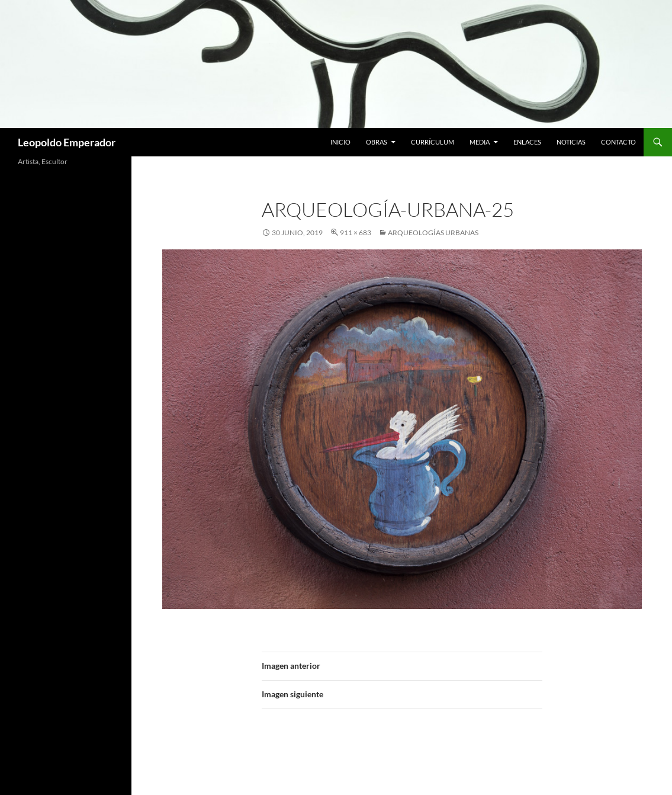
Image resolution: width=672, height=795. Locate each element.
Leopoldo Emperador (67, 142)
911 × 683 (356, 233)
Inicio (340, 142)
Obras (377, 142)
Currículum (433, 142)
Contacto (618, 142)
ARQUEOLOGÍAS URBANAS (433, 233)
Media (480, 142)
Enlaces (527, 142)
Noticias (571, 142)
